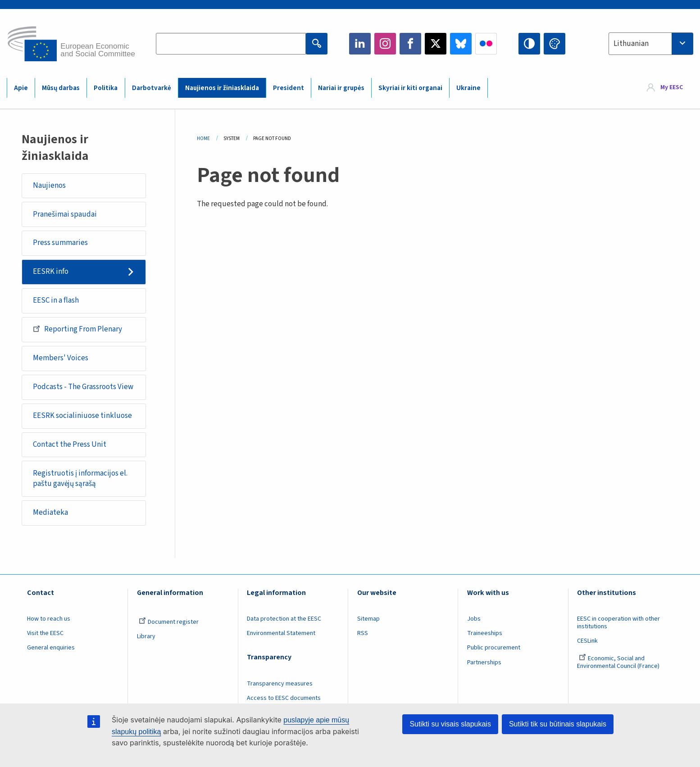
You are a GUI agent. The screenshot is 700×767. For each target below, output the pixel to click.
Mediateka (50, 513)
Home (203, 138)
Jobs (474, 619)
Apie (21, 88)
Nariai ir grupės (341, 88)
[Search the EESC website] (231, 44)
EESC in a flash (56, 300)
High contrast (529, 44)
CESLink (587, 641)
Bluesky (461, 44)
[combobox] (651, 44)
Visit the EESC (45, 633)
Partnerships (484, 663)
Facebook (410, 44)
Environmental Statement (281, 633)
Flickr (486, 44)
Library (146, 636)
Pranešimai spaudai (65, 214)
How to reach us (49, 619)
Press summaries (60, 243)
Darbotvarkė (152, 88)
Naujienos (49, 186)
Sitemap (368, 619)
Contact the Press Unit (70, 445)
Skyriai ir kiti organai (410, 88)
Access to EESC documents (284, 698)
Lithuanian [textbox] (631, 44)
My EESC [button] (672, 87)
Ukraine (468, 88)
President (289, 88)
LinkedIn (360, 44)
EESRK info (51, 272)
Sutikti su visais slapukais (450, 724)
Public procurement (494, 648)
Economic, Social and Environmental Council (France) (619, 662)
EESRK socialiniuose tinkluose (82, 416)
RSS (363, 633)
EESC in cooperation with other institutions (618, 623)
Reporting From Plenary (77, 329)
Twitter (436, 44)
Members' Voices (61, 358)
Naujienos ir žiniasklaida (222, 88)
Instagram (385, 44)
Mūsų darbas (61, 88)
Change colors (555, 44)
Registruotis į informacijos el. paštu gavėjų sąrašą (80, 479)
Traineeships (485, 633)
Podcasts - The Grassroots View (83, 387)
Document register (169, 622)
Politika (106, 88)
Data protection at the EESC (284, 619)
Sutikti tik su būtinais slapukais (558, 724)
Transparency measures (280, 684)
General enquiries (51, 648)
